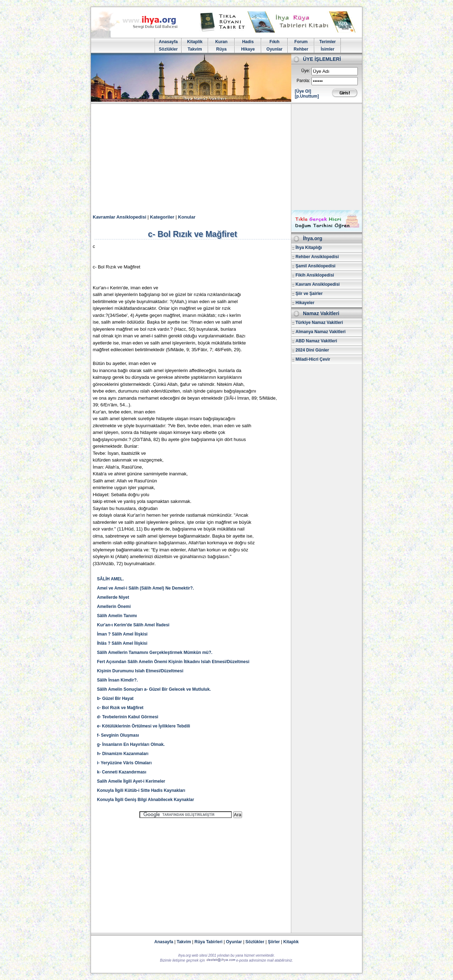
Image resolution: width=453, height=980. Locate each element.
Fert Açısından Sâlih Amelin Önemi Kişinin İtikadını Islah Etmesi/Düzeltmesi (173, 662)
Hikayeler (305, 303)
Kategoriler (162, 217)
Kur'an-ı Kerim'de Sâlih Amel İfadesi (133, 625)
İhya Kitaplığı (309, 248)
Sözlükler (168, 49)
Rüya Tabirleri (209, 942)
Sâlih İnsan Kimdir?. (117, 680)
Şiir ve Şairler (309, 294)
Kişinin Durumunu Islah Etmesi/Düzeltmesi (140, 671)
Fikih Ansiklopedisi (315, 275)
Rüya (221, 49)
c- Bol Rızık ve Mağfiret (120, 708)
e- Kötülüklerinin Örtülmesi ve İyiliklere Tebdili (144, 726)
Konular (187, 217)
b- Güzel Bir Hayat (115, 698)
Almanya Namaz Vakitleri (320, 332)
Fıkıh (274, 42)
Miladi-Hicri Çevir (313, 359)
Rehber (301, 49)
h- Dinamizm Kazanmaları (123, 754)
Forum (301, 42)
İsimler (328, 49)
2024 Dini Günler (312, 350)
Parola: (303, 81)
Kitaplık (291, 942)
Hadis (248, 42)
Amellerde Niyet (113, 597)
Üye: (306, 71)
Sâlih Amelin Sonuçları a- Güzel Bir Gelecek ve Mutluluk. (154, 689)
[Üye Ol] (303, 91)
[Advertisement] (226, 157)
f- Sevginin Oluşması (118, 735)
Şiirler (274, 942)
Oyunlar (274, 49)
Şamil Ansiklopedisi (316, 266)
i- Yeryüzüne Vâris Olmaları (124, 763)
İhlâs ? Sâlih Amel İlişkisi (122, 643)
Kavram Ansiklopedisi (318, 284)
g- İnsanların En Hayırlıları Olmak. (131, 744)
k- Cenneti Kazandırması (122, 772)
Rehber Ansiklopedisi (317, 257)
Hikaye (248, 49)
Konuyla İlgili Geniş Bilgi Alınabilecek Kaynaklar (145, 800)
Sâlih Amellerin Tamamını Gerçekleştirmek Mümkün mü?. (155, 653)
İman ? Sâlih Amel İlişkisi (122, 634)
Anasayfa (168, 42)
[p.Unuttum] (307, 96)
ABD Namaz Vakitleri (316, 341)
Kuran (221, 42)
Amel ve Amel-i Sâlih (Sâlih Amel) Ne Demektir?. (145, 588)
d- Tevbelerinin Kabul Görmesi (128, 717)
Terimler (327, 42)
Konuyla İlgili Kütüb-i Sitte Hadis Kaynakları (141, 790)
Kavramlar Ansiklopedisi (119, 217)
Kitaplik (195, 42)
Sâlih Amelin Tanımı (117, 616)
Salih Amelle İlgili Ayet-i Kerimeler (131, 781)
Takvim (195, 49)
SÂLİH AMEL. (110, 579)
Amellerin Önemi (114, 607)
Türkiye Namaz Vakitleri (319, 323)
